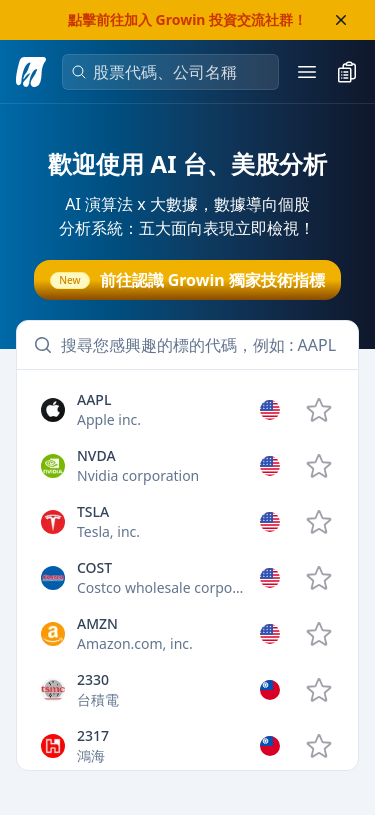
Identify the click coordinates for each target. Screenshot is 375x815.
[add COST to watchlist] (319, 578)
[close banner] (341, 20)
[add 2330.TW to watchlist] (319, 690)
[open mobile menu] (307, 72)
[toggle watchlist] (347, 72)
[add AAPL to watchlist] (319, 410)
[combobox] (178, 72)
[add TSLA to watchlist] (319, 522)
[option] (187, 410)
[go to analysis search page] (31, 72)
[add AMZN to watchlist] (319, 634)
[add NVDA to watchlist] (319, 466)
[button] (187, 410)
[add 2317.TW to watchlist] (319, 746)
